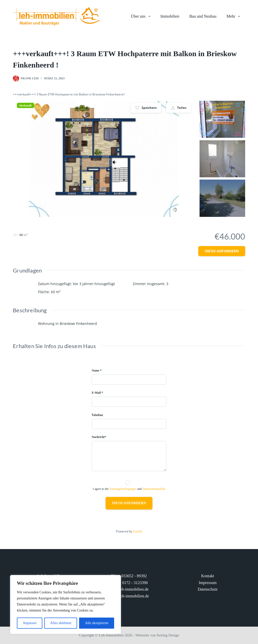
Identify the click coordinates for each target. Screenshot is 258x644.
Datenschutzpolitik (154, 489)
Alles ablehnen (61, 623)
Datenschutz (208, 589)
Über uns (141, 16)
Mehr (234, 16)
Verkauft (26, 105)
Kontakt (208, 576)
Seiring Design (168, 635)
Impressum (208, 583)
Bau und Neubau (203, 16)
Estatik (138, 531)
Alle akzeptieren (97, 623)
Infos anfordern (222, 251)
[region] (66, 604)
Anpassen (29, 623)
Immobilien (170, 16)
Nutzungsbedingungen (123, 489)
